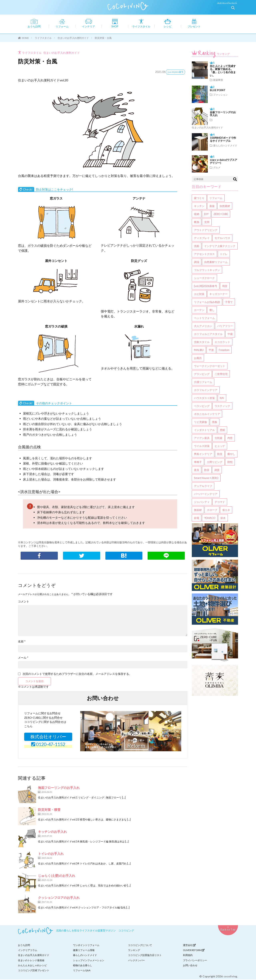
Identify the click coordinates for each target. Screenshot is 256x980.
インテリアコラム (28, 951)
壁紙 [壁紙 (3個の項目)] (222, 431)
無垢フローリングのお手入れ (59, 788)
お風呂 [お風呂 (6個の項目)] (198, 359)
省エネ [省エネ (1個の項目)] (226, 510)
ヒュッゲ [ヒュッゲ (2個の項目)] (220, 447)
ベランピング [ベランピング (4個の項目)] (202, 407)
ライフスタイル (141, 27)
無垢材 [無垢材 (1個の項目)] (198, 510)
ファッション (220, 95)
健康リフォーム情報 (84, 951)
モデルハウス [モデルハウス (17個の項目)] (222, 239)
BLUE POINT (218, 91)
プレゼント (194, 27)
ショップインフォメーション (89, 961)
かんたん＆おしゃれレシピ (32, 966)
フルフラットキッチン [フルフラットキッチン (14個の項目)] (207, 271)
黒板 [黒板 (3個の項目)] (215, 423)
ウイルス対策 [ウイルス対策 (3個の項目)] (202, 447)
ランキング (213, 54)
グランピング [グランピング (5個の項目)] (202, 375)
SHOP (115, 27)
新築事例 (218, 80)
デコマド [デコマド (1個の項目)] (220, 502)
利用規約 (188, 956)
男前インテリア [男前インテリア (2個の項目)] (203, 455)
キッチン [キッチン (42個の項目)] (199, 207)
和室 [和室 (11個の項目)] (225, 287)
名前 (22, 642)
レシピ (168, 27)
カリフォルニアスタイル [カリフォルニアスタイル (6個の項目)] (208, 335)
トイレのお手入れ (51, 854)
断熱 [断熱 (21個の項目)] (197, 223)
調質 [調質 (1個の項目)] (217, 471)
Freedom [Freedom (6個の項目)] (224, 351)
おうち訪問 (34, 27)
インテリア (88, 27)
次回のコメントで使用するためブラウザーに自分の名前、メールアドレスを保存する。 (77, 674)
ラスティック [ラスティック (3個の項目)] (222, 407)
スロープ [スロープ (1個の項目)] (212, 510)
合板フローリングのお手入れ (223, 114)
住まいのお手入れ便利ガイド (62, 53)
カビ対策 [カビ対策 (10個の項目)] (199, 295)
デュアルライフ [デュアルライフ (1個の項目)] (203, 487)
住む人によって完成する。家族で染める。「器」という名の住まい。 (223, 71)
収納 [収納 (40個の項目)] (197, 215)
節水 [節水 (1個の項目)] (223, 518)
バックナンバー (136, 961)
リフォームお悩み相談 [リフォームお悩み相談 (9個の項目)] (207, 303)
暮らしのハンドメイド (225, 146)
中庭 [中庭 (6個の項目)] (230, 335)
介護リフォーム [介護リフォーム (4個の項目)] (203, 383)
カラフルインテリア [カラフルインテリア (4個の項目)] (206, 391)
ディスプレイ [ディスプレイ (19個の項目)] (202, 239)
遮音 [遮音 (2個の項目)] (197, 471)
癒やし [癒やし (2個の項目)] (231, 455)
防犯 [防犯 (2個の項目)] (230, 463)
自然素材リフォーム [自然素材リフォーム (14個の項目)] (216, 263)
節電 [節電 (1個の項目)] (197, 518)
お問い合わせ (190, 966)
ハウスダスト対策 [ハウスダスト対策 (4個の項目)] (204, 399)
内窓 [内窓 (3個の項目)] (230, 439)
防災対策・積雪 (49, 810)
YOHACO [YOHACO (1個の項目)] (210, 518)
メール (23, 658)
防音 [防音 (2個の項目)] (207, 471)
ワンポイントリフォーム (86, 946)
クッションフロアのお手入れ (59, 898)
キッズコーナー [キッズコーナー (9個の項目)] (218, 295)
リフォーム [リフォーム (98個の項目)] (216, 199)
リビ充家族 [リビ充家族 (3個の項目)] (200, 423)
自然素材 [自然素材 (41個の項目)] (225, 207)
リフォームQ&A (82, 971)
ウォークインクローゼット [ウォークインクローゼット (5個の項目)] (210, 367)
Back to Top (228, 930)
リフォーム (62, 27)
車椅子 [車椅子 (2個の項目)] (198, 463)
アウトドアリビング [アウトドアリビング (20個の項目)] (206, 231)
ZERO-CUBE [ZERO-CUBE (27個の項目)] (221, 215)
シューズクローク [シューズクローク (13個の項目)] (204, 279)
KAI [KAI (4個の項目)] (222, 399)
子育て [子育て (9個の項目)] (229, 303)
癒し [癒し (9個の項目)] (212, 311)
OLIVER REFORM (194, 951)
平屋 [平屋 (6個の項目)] (211, 351)
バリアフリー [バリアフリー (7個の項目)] (225, 327)
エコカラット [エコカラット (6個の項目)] (222, 343)
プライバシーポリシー (195, 961)
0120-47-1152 (48, 745)
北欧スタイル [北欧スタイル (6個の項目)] (202, 343)
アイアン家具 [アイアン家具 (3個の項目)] (202, 439)
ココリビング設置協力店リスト (145, 956)
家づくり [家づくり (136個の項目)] (199, 199)
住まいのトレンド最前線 (31, 961)
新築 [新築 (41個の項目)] (212, 207)
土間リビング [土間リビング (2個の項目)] (215, 463)
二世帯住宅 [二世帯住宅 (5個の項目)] (221, 375)
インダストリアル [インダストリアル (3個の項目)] (204, 431)
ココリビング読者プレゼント (34, 971)
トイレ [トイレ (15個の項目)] (224, 255)
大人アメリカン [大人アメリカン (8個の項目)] (203, 327)
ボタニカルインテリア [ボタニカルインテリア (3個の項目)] (207, 415)
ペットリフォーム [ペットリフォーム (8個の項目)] (204, 319)
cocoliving (230, 977)
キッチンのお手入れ (52, 832)
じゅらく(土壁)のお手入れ (57, 876)
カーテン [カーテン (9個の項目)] (199, 311)
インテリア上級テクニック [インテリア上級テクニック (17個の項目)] (220, 247)
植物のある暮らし (83, 966)
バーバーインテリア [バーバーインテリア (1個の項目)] (206, 494)
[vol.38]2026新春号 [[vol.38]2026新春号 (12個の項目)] (206, 287)
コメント (24, 602)
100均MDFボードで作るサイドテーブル (223, 140)
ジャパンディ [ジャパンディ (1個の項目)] (202, 502)
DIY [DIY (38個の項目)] (206, 215)
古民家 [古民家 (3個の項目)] (218, 439)
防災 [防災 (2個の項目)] (220, 455)
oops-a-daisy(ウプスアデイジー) (223, 162)
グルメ (217, 168)
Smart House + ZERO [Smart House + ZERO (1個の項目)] (206, 479)
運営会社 (189, 946)
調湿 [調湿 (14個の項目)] (197, 263)
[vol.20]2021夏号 (175, 72)
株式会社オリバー (48, 737)
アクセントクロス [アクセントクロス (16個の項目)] (204, 255)
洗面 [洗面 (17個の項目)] (197, 247)
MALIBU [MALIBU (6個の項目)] (199, 351)
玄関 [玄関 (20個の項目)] (207, 223)
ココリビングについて (228, 3)
